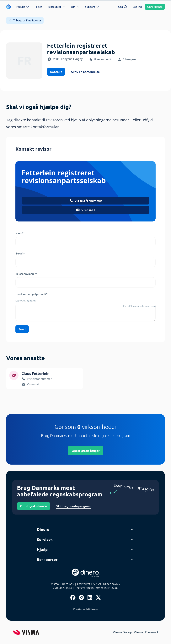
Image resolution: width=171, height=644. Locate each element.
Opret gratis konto (34, 506)
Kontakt (56, 72)
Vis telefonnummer (86, 201)
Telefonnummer (26, 274)
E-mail (20, 254)
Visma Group (123, 632)
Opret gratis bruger (86, 451)
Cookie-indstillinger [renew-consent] (86, 609)
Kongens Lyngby (72, 59)
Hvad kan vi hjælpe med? (31, 294)
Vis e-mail (86, 210)
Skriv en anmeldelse (85, 72)
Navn (19, 233)
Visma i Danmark (146, 632)
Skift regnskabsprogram (73, 506)
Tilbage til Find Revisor (25, 20)
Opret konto (155, 7)
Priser (38, 7)
